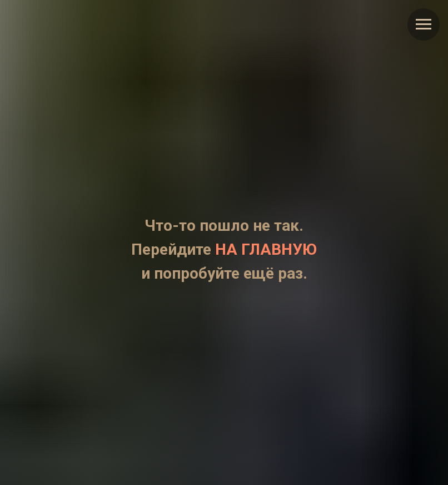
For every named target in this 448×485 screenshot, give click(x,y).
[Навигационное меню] (424, 24)
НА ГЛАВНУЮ (266, 249)
